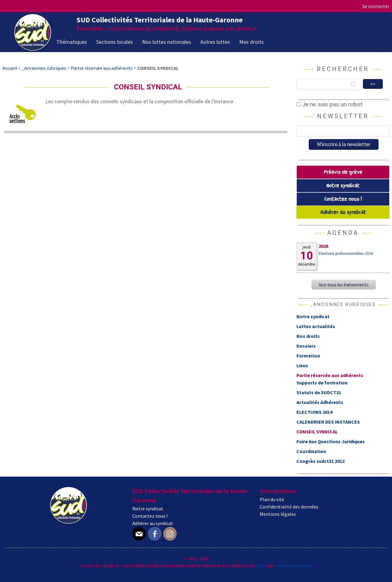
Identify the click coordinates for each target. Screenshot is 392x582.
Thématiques (72, 42)
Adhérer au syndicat (343, 212)
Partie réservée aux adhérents (330, 375)
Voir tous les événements (344, 285)
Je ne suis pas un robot (329, 104)
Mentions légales (278, 514)
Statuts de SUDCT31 (319, 392)
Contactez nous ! (343, 199)
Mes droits (251, 42)
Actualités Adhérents (320, 402)
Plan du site (272, 499)
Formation (308, 356)
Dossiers (306, 346)
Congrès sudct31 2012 (320, 461)
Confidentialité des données (289, 507)
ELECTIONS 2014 (314, 412)
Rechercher (343, 69)
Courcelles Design (294, 566)
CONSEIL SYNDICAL (317, 432)
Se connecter (376, 6)
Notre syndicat (343, 186)
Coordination (311, 451)
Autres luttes (215, 42)
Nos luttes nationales (167, 42)
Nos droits (308, 336)
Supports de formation (322, 383)
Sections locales (115, 42)
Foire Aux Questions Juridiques (331, 441)
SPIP (261, 566)
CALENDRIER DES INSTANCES (328, 422)
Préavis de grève (343, 172)
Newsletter (343, 116)
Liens (302, 365)
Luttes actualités (316, 326)
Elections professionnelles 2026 (346, 254)
